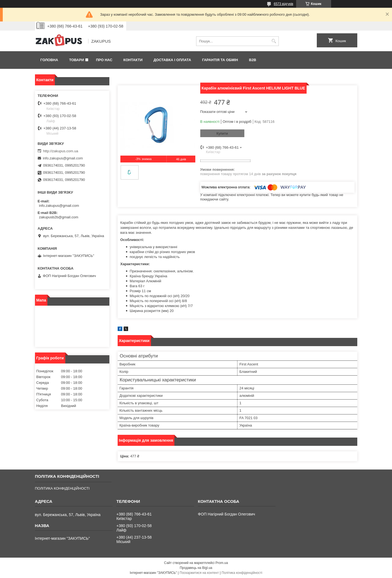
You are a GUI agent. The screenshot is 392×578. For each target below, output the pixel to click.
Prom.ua (222, 563)
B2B (253, 60)
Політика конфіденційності (242, 573)
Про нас (104, 60)
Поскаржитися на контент (199, 573)
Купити (222, 133)
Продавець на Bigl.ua (196, 568)
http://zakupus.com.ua (61, 151)
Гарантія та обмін (220, 60)
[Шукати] (274, 41)
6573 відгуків (284, 4)
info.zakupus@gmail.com (63, 158)
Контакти (133, 60)
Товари (77, 60)
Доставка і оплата (172, 60)
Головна (49, 60)
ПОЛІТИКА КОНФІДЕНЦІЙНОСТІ (62, 488)
